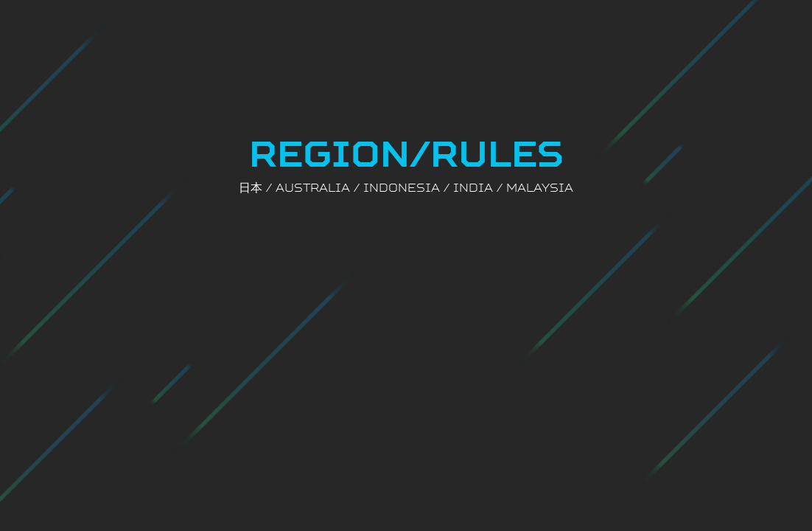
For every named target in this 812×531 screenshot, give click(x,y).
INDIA (473, 187)
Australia (313, 187)
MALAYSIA (540, 187)
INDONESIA (402, 187)
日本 (251, 187)
